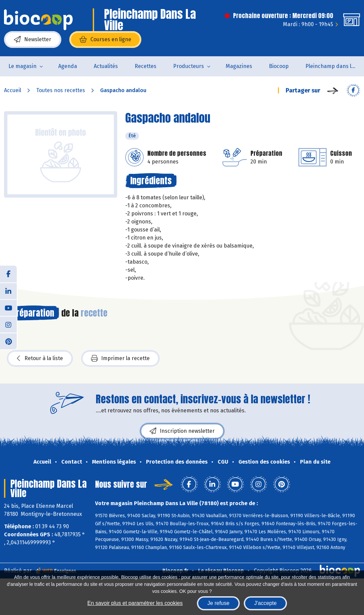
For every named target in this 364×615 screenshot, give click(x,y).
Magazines (239, 66)
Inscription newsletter (182, 431)
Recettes (145, 66)
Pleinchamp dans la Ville (335, 66)
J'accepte (265, 603)
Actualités (106, 66)
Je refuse (218, 603)
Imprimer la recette (120, 358)
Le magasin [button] (22, 66)
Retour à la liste (40, 358)
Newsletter (33, 40)
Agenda (68, 66)
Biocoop (279, 66)
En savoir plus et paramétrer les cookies (135, 603)
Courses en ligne (105, 40)
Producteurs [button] (189, 66)
